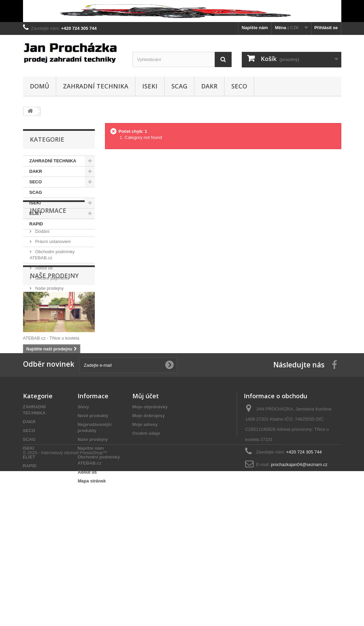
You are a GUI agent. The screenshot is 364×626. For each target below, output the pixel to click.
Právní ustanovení (52, 278)
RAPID (36, 224)
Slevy (83, 509)
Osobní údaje (146, 536)
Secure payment (51, 315)
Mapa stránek (92, 583)
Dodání (42, 268)
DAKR (209, 86)
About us (44, 305)
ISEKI (150, 86)
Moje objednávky (150, 509)
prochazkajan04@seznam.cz (299, 567)
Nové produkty (93, 518)
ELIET (36, 213)
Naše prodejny (49, 325)
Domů (39, 86)
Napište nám (255, 28)
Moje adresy (145, 527)
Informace (48, 250)
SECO (239, 86)
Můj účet (146, 498)
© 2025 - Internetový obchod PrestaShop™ (65, 608)
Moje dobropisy (149, 518)
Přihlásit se (326, 28)
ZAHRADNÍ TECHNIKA (96, 86)
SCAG (179, 86)
